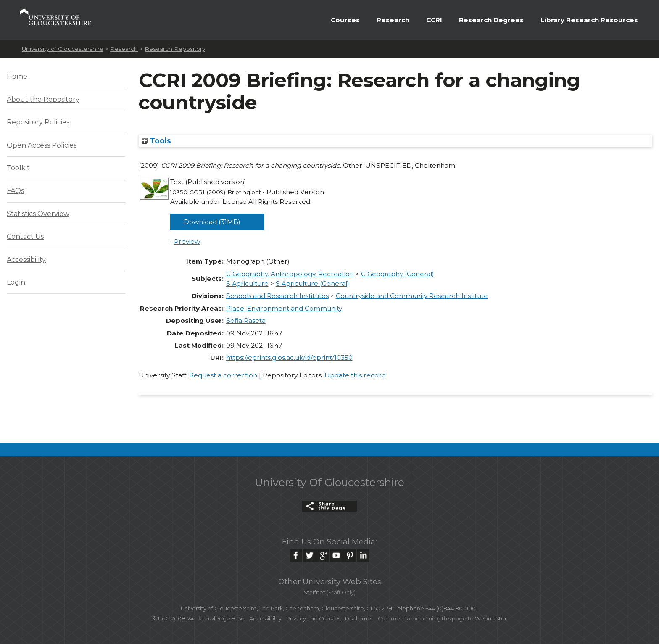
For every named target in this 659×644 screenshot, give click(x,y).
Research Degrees (491, 20)
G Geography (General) (398, 274)
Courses (345, 20)
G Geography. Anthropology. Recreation (290, 274)
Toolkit (18, 168)
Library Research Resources (589, 20)
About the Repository (43, 99)
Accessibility (26, 260)
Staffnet (315, 593)
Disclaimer (359, 619)
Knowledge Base (221, 619)
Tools (156, 141)
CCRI (434, 20)
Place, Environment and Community (284, 308)
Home (17, 76)
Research (393, 20)
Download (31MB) (212, 222)
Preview (187, 241)
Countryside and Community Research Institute (412, 296)
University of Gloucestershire (63, 49)
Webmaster (491, 619)
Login (16, 282)
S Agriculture (247, 284)
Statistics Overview (38, 214)
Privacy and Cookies (313, 619)
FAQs (15, 191)
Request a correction (223, 375)
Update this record (355, 375)
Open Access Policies (42, 145)
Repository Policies (38, 122)
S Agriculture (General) (312, 284)
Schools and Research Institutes (277, 296)
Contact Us (25, 236)
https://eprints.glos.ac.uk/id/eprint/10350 (289, 358)
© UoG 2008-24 (173, 619)
